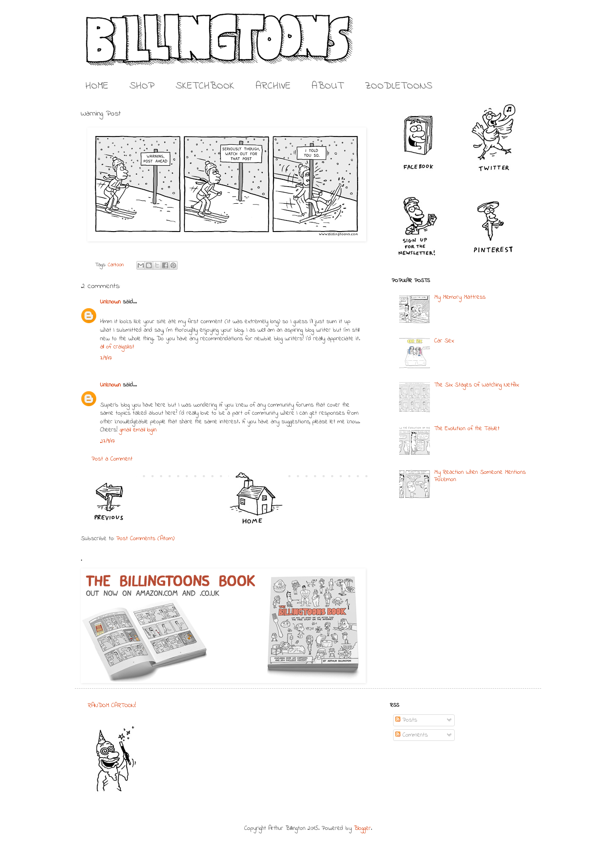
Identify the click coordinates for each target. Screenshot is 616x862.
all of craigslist (117, 347)
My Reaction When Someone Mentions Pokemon (480, 476)
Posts (406, 720)
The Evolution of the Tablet (467, 429)
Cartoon (116, 265)
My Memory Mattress (460, 297)
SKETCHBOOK (205, 86)
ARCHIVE (273, 86)
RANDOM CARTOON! (112, 706)
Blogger (362, 828)
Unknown (110, 302)
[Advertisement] (303, 755)
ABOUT (328, 86)
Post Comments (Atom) (145, 539)
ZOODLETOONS (399, 86)
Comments (412, 735)
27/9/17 (108, 441)
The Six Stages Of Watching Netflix (477, 385)
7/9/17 (106, 358)
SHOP (142, 86)
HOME (97, 86)
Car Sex (444, 341)
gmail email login (138, 430)
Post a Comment (112, 459)
